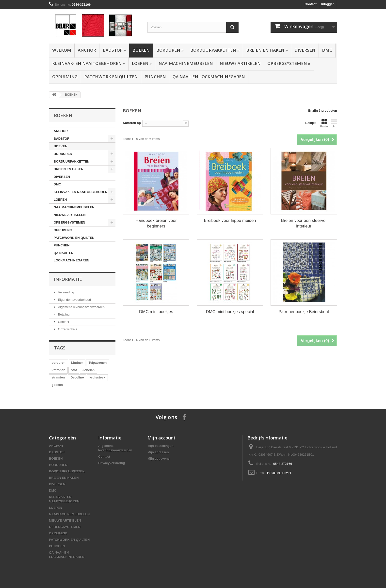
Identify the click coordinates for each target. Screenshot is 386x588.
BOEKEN (141, 50)
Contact (310, 4)
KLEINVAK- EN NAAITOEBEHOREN (89, 63)
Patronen (58, 370)
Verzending (66, 292)
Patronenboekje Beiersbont (304, 312)
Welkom (62, 50)
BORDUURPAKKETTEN (215, 50)
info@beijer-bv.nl (279, 473)
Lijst (334, 123)
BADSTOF (114, 50)
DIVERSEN (305, 50)
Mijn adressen (158, 452)
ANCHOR (87, 50)
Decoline (77, 377)
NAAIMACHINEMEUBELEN (186, 63)
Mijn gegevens (159, 459)
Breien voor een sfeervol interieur (304, 223)
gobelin (57, 385)
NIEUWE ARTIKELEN (240, 63)
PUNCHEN (155, 77)
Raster (324, 123)
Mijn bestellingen (160, 446)
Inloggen (328, 4)
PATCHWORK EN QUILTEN (111, 77)
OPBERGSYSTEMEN (289, 63)
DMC (327, 50)
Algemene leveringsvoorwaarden (81, 307)
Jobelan (88, 370)
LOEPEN (142, 63)
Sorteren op (132, 123)
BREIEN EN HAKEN (267, 50)
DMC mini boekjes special (230, 312)
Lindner (77, 363)
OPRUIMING (65, 77)
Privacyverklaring (112, 463)
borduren (58, 363)
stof (74, 370)
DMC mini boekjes (156, 312)
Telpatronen (98, 363)
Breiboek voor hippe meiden (230, 220)
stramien (58, 377)
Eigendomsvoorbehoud (74, 300)
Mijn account (161, 438)
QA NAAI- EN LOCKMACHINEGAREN (209, 77)
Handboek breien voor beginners (156, 223)
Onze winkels (67, 329)
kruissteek (97, 377)
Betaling (63, 314)
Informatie (68, 279)
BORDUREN (170, 50)
